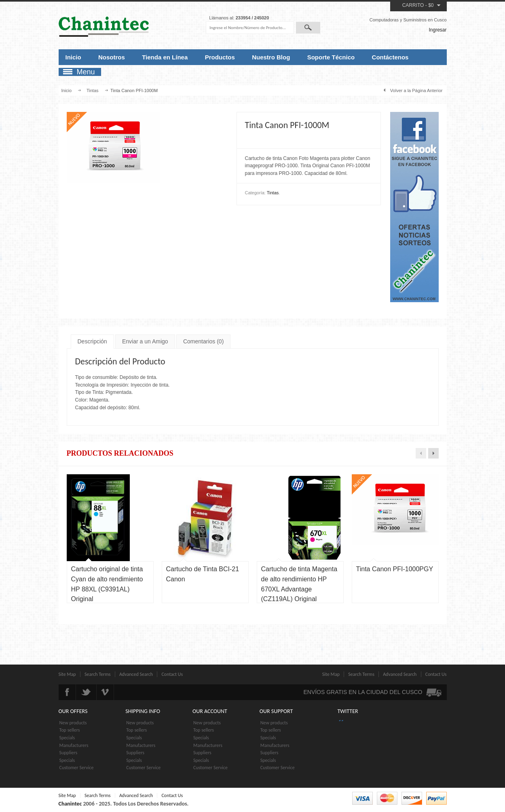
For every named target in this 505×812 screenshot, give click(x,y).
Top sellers (70, 730)
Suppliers (69, 753)
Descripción (92, 341)
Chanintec (70, 804)
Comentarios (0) (203, 341)
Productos (220, 57)
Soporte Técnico (331, 57)
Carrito (413, 5)
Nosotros (112, 57)
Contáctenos (390, 57)
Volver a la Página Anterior (416, 90)
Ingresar (437, 30)
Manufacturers (74, 745)
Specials (67, 738)
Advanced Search (136, 674)
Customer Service (77, 768)
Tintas (93, 90)
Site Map (67, 674)
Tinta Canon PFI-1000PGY (395, 569)
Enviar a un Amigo (145, 341)
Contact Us (172, 674)
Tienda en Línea (165, 57)
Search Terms (98, 674)
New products (73, 723)
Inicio (73, 57)
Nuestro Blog (271, 57)
